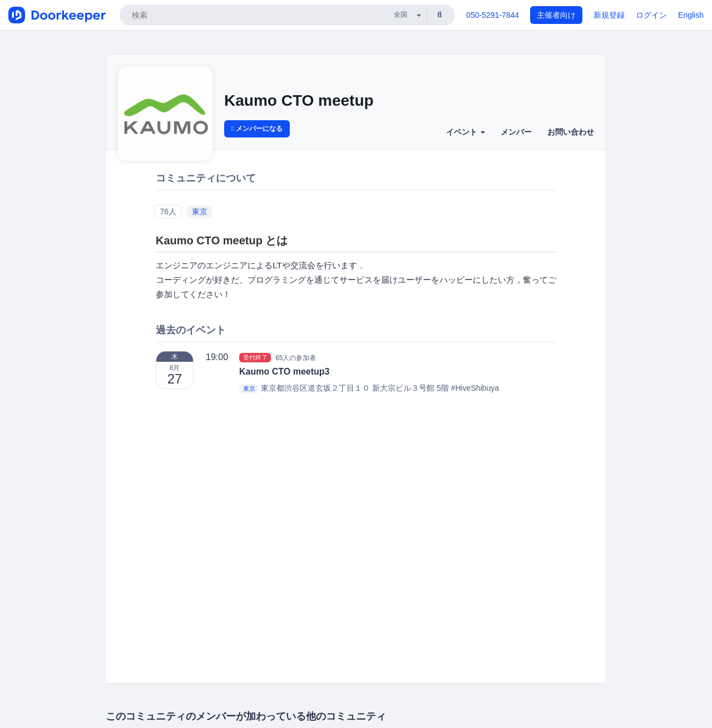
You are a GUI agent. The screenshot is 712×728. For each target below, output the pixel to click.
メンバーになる (257, 129)
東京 (200, 211)
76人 (168, 211)
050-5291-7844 (493, 15)
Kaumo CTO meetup (299, 100)
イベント (466, 132)
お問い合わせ (571, 132)
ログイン (651, 15)
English (691, 15)
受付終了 (255, 357)
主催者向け (556, 15)
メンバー (516, 132)
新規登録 (609, 15)
